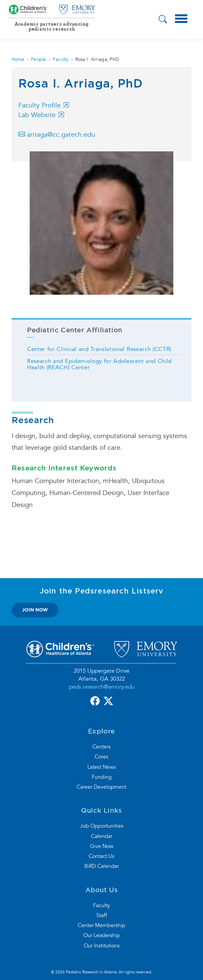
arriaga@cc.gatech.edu (57, 135)
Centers (101, 747)
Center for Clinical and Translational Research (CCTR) (99, 349)
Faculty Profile (44, 105)
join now (35, 610)
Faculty (61, 59)
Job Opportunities (102, 826)
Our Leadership (102, 935)
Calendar (102, 836)
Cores (101, 757)
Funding (102, 777)
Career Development (101, 787)
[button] (163, 20)
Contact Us (101, 856)
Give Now (102, 846)
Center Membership (101, 925)
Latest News (102, 767)
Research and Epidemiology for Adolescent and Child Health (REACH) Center (99, 364)
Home (18, 59)
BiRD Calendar (101, 866)
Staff (102, 915)
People (39, 59)
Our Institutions (102, 946)
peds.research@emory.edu (102, 687)
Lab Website (41, 115)
